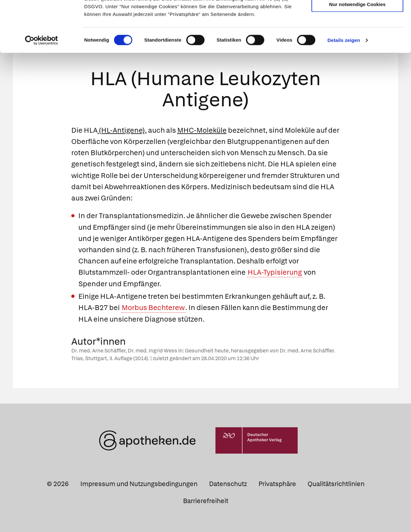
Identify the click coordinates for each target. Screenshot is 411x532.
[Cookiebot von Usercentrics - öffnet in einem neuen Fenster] (42, 88)
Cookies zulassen (357, 16)
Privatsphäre (277, 483)
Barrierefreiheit (206, 501)
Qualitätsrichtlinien (336, 483)
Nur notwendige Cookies (357, 52)
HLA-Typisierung (275, 272)
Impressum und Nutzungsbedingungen (139, 483)
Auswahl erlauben (357, 34)
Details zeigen (344, 88)
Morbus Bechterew (153, 308)
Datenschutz (228, 483)
